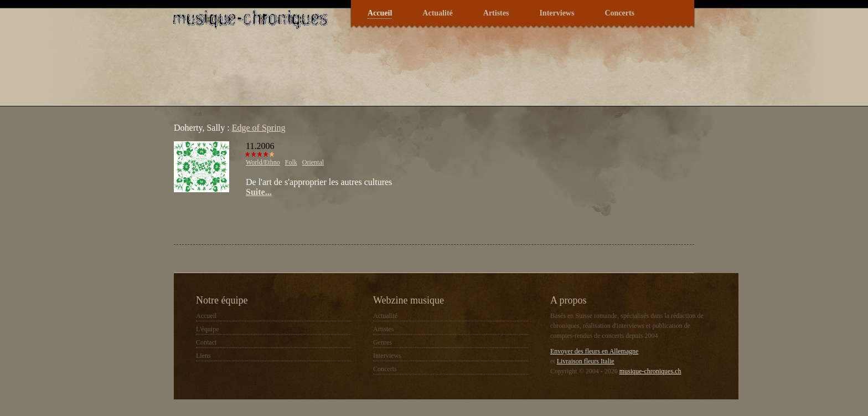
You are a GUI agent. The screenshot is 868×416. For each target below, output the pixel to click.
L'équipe (207, 329)
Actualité (437, 13)
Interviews (557, 13)
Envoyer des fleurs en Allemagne (594, 351)
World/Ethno (263, 162)
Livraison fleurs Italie (586, 361)
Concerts (619, 13)
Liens (203, 356)
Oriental (313, 162)
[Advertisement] (303, 219)
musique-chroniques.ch (650, 371)
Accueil (380, 13)
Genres (383, 342)
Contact (206, 342)
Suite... (259, 192)
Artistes (496, 13)
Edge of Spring (259, 128)
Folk (291, 162)
